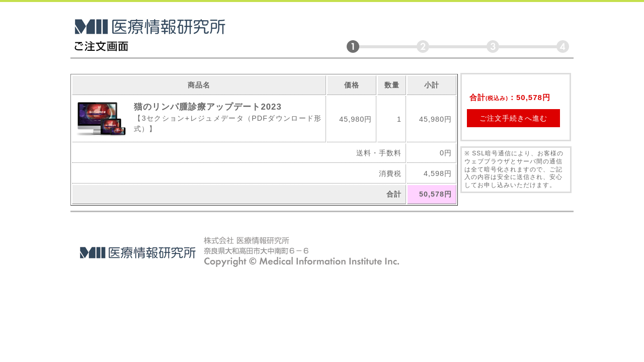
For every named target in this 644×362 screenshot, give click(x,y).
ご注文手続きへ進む (513, 118)
